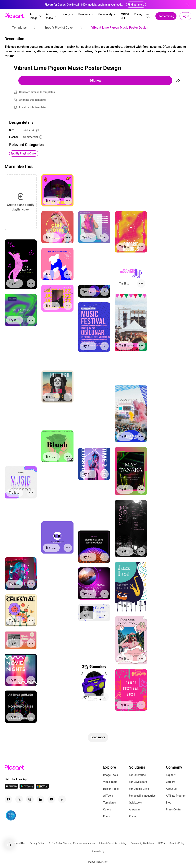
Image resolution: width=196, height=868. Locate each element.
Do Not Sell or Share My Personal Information (71, 843)
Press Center (174, 809)
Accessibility (98, 851)
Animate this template (32, 100)
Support (171, 775)
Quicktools (135, 803)
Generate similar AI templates (37, 92)
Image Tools (111, 775)
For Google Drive (139, 789)
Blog (169, 803)
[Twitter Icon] (19, 799)
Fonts (107, 816)
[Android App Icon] (27, 788)
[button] (36, 16)
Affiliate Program (176, 796)
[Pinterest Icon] (62, 799)
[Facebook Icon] (8, 799)
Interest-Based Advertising (113, 843)
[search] (148, 16)
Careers (171, 782)
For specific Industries (142, 796)
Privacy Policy (37, 843)
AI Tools (108, 796)
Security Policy (177, 843)
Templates (109, 803)
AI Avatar (134, 809)
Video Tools (110, 782)
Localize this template (32, 107)
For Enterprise (137, 775)
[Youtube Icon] (51, 799)
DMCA (162, 843)
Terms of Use (18, 843)
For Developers (138, 782)
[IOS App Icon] (11, 788)
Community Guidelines (142, 843)
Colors (107, 809)
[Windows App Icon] (42, 788)
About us (171, 789)
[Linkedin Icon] (41, 799)
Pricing (133, 816)
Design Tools (111, 789)
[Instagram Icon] (30, 799)
